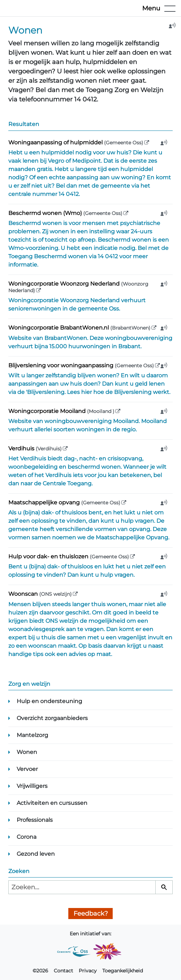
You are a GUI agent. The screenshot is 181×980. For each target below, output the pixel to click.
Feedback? (91, 914)
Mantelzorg (32, 735)
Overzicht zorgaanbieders (52, 718)
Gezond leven (36, 854)
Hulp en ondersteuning (49, 701)
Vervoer (27, 769)
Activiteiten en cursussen (52, 803)
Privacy (88, 971)
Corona (27, 837)
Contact (63, 971)
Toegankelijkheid (123, 971)
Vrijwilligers (32, 786)
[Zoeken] (164, 887)
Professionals (35, 820)
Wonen (27, 752)
